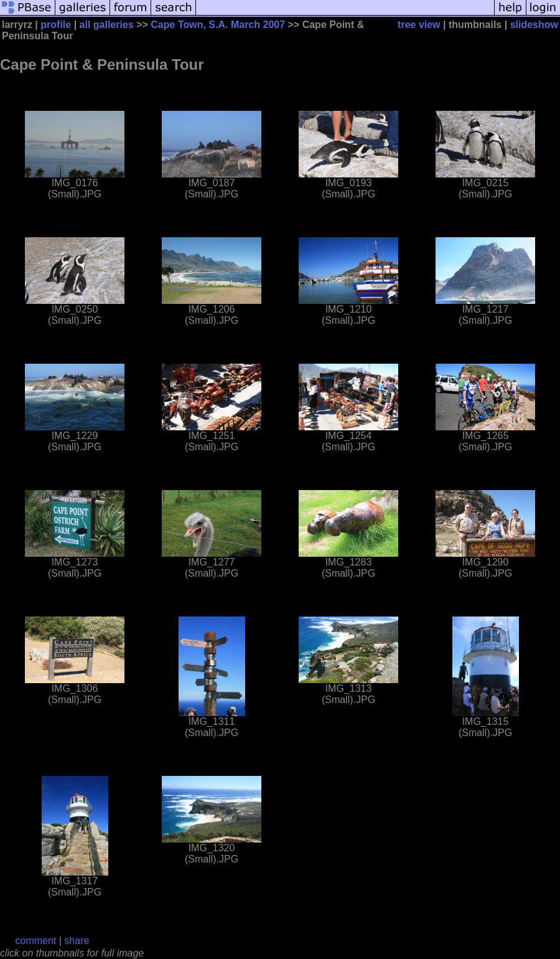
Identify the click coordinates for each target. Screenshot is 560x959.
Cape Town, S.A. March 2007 (218, 25)
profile (56, 25)
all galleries (107, 25)
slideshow (534, 25)
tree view (419, 25)
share (77, 941)
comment (36, 941)
